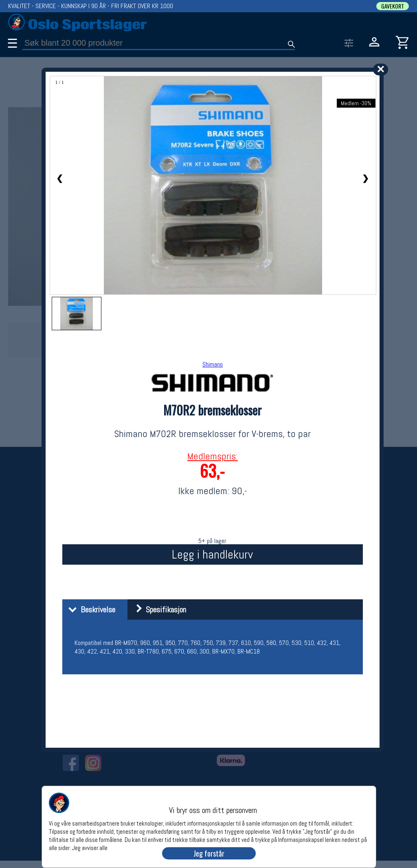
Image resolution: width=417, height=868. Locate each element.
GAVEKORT (393, 6)
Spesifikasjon (158, 610)
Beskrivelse (90, 610)
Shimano (213, 364)
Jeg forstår (209, 853)
